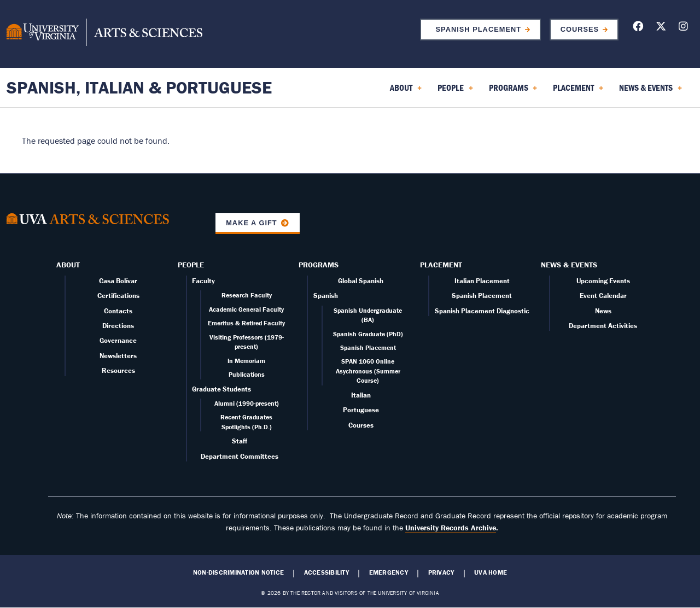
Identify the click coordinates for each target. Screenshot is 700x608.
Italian (361, 395)
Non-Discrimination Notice (238, 572)
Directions (118, 326)
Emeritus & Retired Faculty (246, 323)
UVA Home (491, 572)
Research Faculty (247, 295)
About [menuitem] (406, 91)
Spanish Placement (476, 29)
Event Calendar (603, 296)
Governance (118, 340)
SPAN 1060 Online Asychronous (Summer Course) (368, 371)
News (603, 311)
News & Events (569, 265)
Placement (441, 265)
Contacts (118, 311)
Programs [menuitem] (513, 91)
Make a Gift (252, 223)
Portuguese (361, 410)
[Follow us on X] (661, 28)
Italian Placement (482, 281)
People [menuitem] (455, 91)
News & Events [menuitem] (651, 91)
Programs (319, 265)
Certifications (118, 296)
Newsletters (118, 356)
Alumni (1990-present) (247, 403)
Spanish (326, 296)
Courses (580, 29)
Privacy (441, 572)
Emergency (389, 572)
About (68, 265)
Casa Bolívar (118, 281)
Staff (240, 441)
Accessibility (326, 572)
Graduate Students (221, 389)
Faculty (203, 281)
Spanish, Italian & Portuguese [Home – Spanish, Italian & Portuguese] (139, 87)
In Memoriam (246, 361)
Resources (118, 370)
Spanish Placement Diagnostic (482, 311)
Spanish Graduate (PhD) (368, 334)
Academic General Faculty (246, 309)
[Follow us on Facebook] (638, 28)
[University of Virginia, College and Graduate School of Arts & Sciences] (104, 34)
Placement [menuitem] (578, 91)
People (191, 265)
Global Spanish (361, 281)
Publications (247, 374)
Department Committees (240, 456)
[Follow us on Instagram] (683, 28)
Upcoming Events (603, 281)
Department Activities (603, 326)
